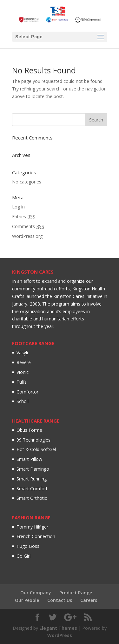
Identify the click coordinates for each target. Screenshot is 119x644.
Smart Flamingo (33, 469)
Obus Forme (29, 430)
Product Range (76, 593)
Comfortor (27, 392)
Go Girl (23, 556)
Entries (24, 217)
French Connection (36, 536)
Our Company (36, 593)
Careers (89, 600)
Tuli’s (22, 382)
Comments (28, 226)
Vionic (23, 372)
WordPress (60, 635)
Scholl (23, 401)
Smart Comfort (32, 489)
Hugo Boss (28, 546)
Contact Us (60, 600)
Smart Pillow (29, 459)
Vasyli (22, 353)
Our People (27, 600)
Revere (24, 362)
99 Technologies (33, 440)
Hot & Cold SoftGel (36, 449)
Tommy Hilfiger (32, 527)
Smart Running (32, 479)
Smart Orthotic (32, 498)
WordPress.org (27, 236)
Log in (18, 207)
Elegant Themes (58, 628)
